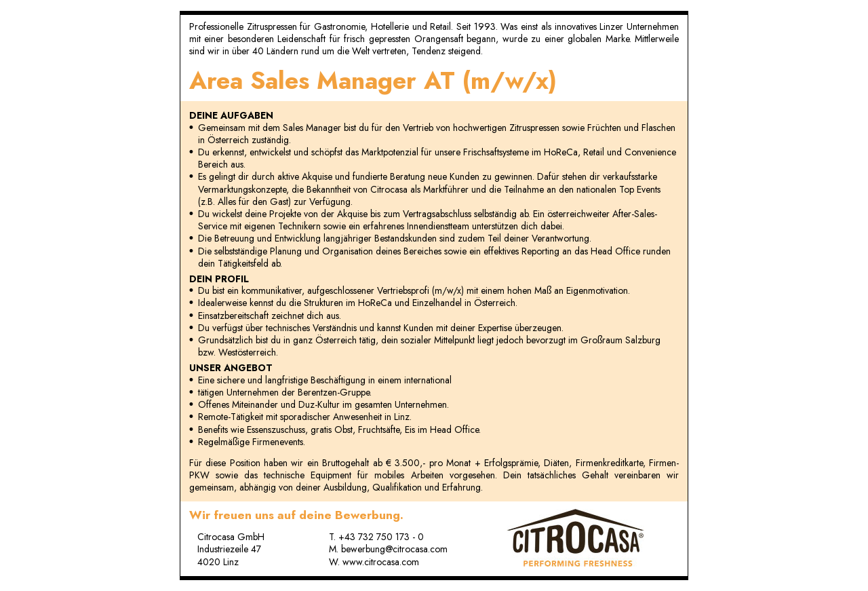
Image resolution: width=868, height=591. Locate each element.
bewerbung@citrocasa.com (394, 549)
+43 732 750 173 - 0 (381, 537)
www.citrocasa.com (381, 562)
